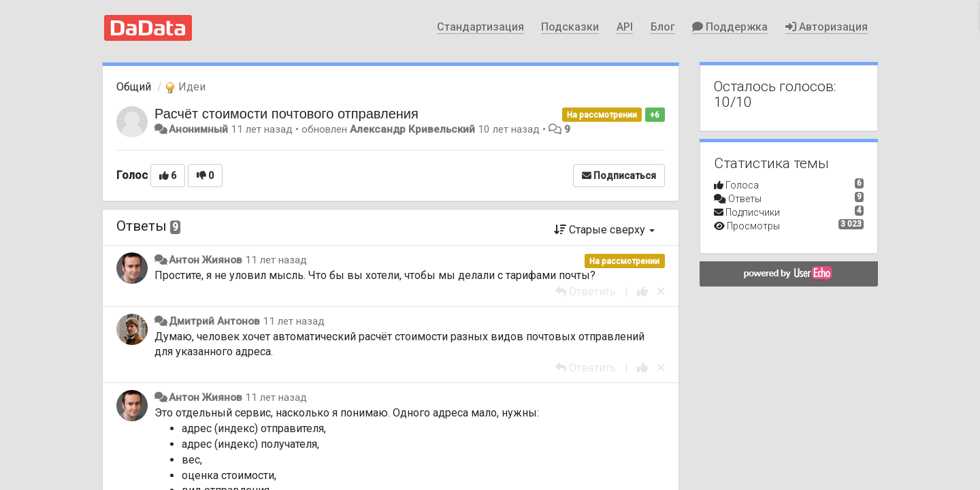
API (625, 27)
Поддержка (730, 27)
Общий (134, 87)
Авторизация (827, 27)
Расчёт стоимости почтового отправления (287, 114)
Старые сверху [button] (604, 230)
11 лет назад (276, 260)
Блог (663, 27)
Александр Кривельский (412, 129)
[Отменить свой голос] (661, 292)
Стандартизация (480, 27)
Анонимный (198, 129)
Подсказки (570, 27)
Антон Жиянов (206, 260)
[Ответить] (586, 292)
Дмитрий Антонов (214, 321)
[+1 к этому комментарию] (642, 292)
